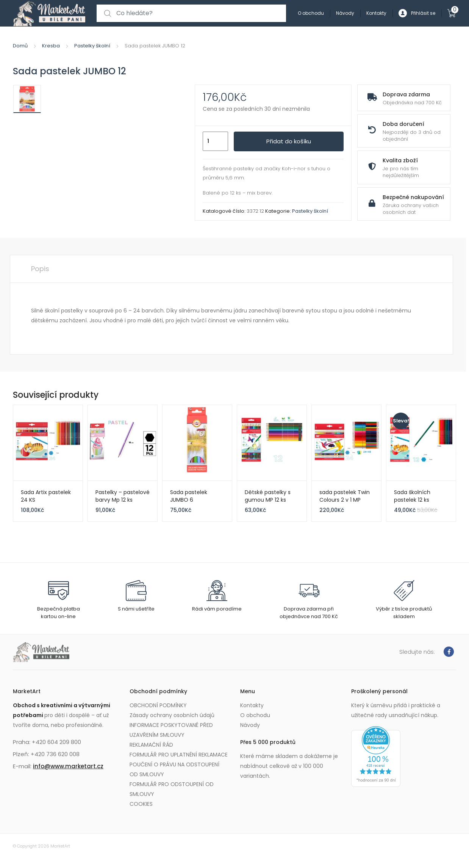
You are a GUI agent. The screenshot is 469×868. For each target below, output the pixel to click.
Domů (20, 46)
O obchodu (311, 13)
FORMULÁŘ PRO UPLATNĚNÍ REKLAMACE (179, 755)
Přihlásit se (417, 13)
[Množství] (215, 141)
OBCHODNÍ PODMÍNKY (158, 705)
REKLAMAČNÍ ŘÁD (151, 745)
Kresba (51, 46)
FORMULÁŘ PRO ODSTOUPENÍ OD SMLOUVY (172, 789)
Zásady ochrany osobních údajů (172, 715)
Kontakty (376, 13)
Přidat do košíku (289, 141)
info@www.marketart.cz (68, 766)
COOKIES (141, 804)
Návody (345, 13)
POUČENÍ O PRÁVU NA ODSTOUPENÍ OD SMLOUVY (174, 769)
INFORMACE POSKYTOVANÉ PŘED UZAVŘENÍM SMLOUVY (171, 730)
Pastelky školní (92, 46)
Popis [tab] (40, 269)
